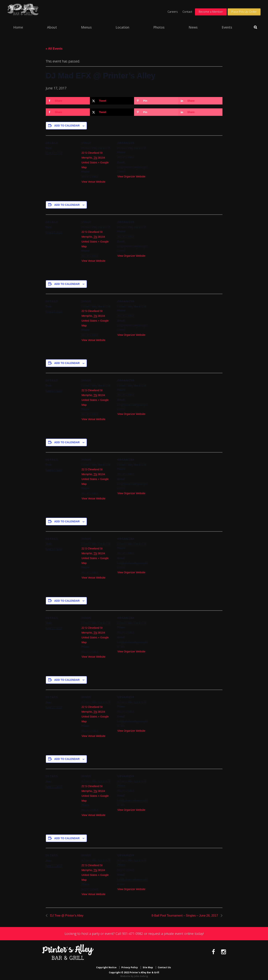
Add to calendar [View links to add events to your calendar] (67, 126)
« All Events (54, 49)
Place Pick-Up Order (244, 12)
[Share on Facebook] (68, 101)
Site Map (148, 966)
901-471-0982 (133, 934)
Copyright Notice (106, 966)
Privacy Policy (130, 966)
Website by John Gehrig (134, 974)
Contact (187, 12)
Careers (173, 12)
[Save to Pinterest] (156, 101)
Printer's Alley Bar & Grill (33, 12)
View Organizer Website (131, 176)
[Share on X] (112, 101)
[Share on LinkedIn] (200, 101)
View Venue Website (94, 182)
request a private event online (171, 934)
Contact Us (164, 966)
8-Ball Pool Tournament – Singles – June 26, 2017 (185, 916)
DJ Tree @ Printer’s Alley (66, 916)
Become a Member (211, 12)
